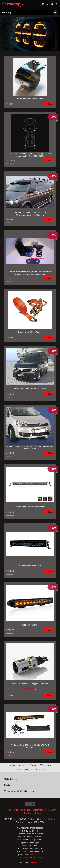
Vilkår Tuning (46, 765)
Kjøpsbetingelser (22, 810)
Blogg (38, 813)
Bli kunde (23, 765)
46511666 (50, 819)
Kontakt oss (41, 770)
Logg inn (29, 770)
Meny (7, 12)
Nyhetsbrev (27, 813)
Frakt (9, 810)
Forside (12, 765)
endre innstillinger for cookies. (30, 857)
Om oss (33, 765)
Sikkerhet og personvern (44, 810)
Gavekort (18, 770)
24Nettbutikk (36, 863)
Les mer (34, 855)
